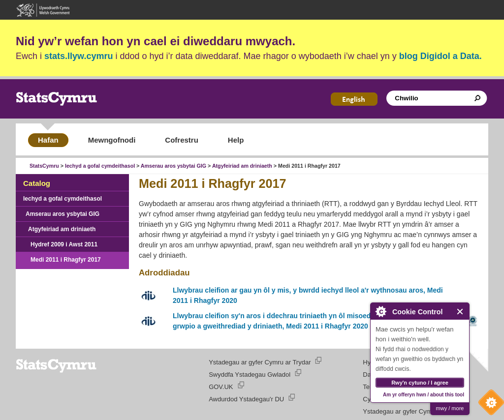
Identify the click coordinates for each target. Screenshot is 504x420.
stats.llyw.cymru (79, 56)
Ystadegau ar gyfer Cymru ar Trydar (260, 362)
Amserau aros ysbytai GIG (173, 166)
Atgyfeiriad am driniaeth (242, 166)
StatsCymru (44, 166)
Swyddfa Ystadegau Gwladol (250, 375)
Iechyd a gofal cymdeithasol (100, 166)
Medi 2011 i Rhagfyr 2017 (66, 260)
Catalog (37, 183)
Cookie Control (489, 405)
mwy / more (450, 408)
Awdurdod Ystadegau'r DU (246, 399)
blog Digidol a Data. (441, 56)
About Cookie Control (380, 311)
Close (460, 312)
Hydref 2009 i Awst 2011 (64, 244)
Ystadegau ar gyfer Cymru (400, 411)
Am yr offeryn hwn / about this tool (424, 395)
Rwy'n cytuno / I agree (420, 383)
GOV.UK (221, 387)
